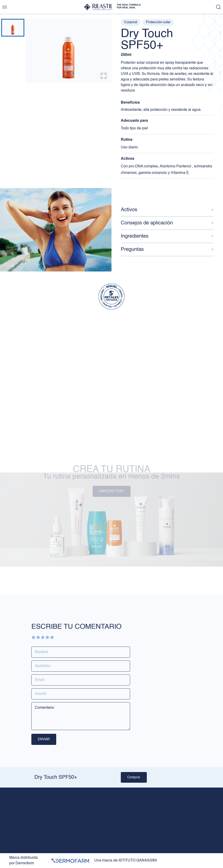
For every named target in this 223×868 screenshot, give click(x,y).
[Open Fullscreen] (104, 75)
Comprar (134, 777)
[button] (69, 51)
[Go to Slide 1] (13, 28)
